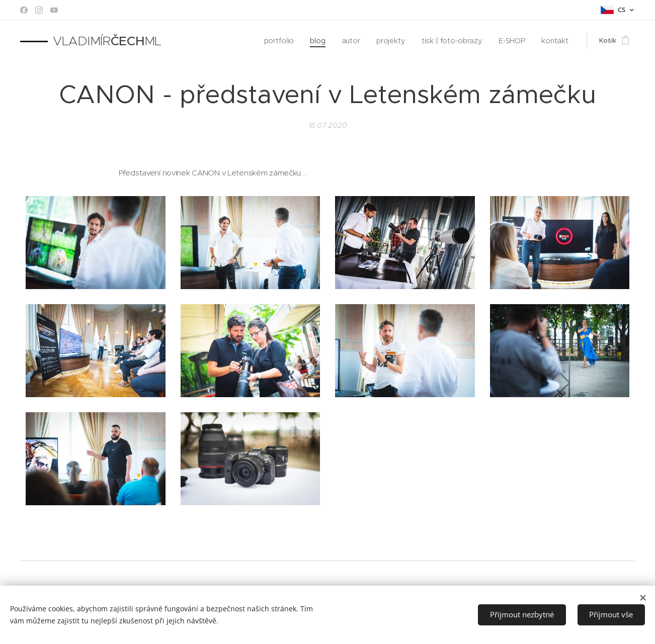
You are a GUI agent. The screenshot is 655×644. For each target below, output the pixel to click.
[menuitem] (294, 41)
